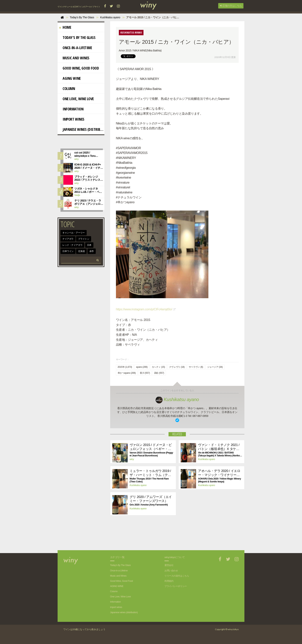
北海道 (81, 251)
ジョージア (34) (215, 367)
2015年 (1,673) (125, 367)
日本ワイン (68, 251)
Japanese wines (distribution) (82, 129)
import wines (72, 119)
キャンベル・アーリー (74, 233)
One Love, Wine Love (76, 99)
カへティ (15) (158, 367)
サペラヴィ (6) (196, 367)
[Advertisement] (174, 537)
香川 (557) (145, 373)
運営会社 (169, 565)
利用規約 (169, 581)
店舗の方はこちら (231, 6)
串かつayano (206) (127, 373)
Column (67, 89)
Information (71, 109)
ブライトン (84, 239)
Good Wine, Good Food (79, 68)
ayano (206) (142, 367)
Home (65, 27)
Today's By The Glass (77, 37)
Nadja (77, 195)
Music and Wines (74, 58)
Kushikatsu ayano (177, 399)
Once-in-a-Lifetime (75, 48)
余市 (92, 251)
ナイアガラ (68, 239)
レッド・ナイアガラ (72, 245)
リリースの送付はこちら (177, 576)
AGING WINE (70, 78)
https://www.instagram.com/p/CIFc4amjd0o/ (144, 309)
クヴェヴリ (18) (177, 367)
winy (132, 459)
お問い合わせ (171, 571)
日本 (89, 245)
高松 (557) (159, 373)
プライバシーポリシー (176, 586)
